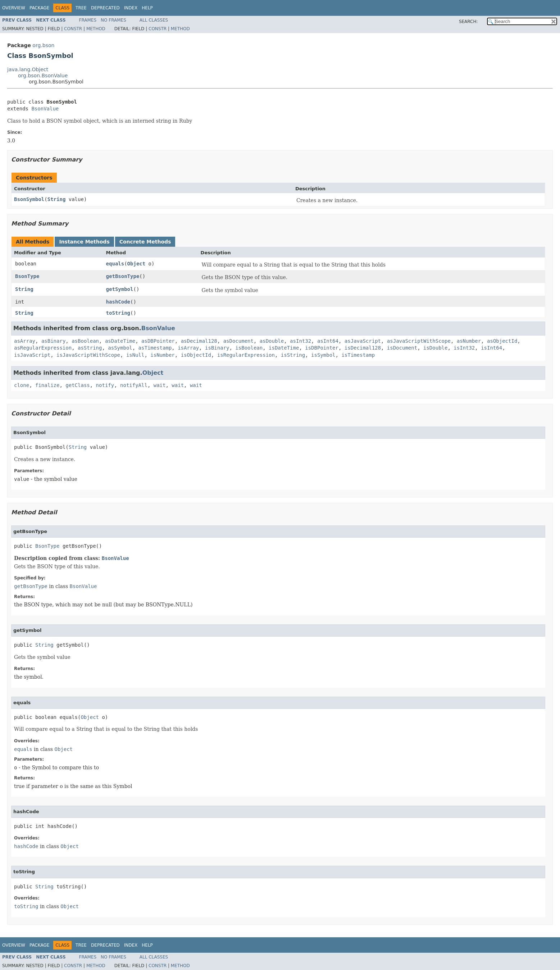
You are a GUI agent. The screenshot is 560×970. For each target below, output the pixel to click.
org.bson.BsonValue (43, 76)
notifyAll (134, 385)
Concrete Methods (145, 242)
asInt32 (301, 341)
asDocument (238, 341)
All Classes (154, 20)
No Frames (113, 20)
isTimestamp (358, 355)
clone (22, 385)
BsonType (27, 276)
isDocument (402, 348)
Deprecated (105, 8)
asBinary (53, 341)
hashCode (118, 302)
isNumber (162, 355)
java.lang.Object (28, 69)
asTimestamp (155, 348)
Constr (73, 29)
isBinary (217, 348)
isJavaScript (32, 355)
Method (96, 29)
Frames (88, 20)
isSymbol (323, 355)
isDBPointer (322, 348)
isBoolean (249, 348)
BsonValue (45, 109)
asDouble (272, 341)
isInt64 (491, 348)
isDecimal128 (363, 348)
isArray (188, 348)
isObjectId (196, 355)
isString (293, 355)
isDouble (435, 348)
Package (39, 8)
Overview (14, 8)
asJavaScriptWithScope (419, 341)
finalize (47, 385)
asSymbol (120, 348)
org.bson (43, 45)
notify (105, 385)
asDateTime (120, 341)
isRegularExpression (246, 355)
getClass (78, 385)
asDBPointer (158, 341)
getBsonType (123, 276)
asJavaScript (363, 341)
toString (118, 313)
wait (160, 385)
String (57, 199)
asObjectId (502, 341)
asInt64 (328, 341)
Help (147, 8)
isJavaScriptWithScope (88, 355)
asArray (25, 341)
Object (136, 264)
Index (131, 8)
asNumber (469, 341)
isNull (135, 355)
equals (115, 264)
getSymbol (120, 289)
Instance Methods (84, 242)
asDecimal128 (199, 341)
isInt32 (464, 348)
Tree (81, 8)
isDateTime (284, 348)
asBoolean (85, 341)
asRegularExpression (43, 348)
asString (90, 348)
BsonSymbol (29, 199)
